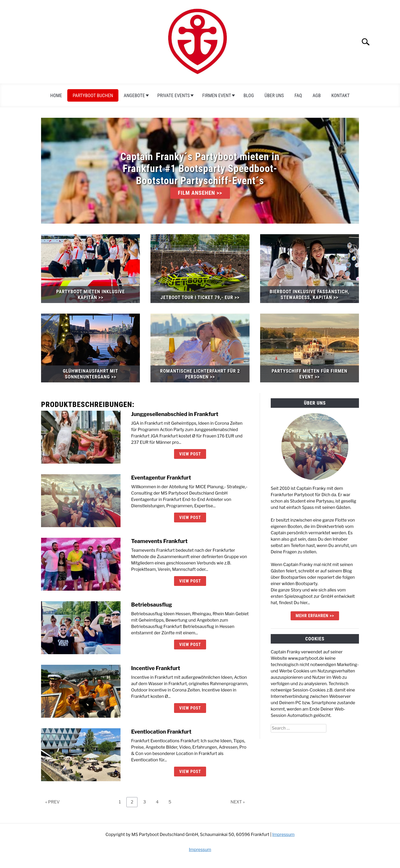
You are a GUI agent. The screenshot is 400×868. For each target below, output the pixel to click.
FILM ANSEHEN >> (200, 193)
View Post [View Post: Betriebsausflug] (190, 645)
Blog (249, 95)
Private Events (174, 95)
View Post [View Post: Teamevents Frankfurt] (190, 581)
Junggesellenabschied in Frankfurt (175, 414)
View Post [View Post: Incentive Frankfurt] (190, 708)
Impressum (283, 835)
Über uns (274, 95)
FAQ (298, 95)
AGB (317, 95)
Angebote (134, 95)
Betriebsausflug (152, 605)
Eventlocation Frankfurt (161, 732)
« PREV (52, 802)
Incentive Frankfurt (156, 668)
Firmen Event (217, 95)
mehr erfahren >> (315, 616)
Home (56, 95)
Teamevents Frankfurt (159, 541)
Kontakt (341, 95)
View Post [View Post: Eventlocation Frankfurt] (190, 772)
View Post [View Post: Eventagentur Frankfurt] (190, 517)
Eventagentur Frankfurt (161, 478)
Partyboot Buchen (93, 95)
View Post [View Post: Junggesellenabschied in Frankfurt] (190, 454)
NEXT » (238, 802)
